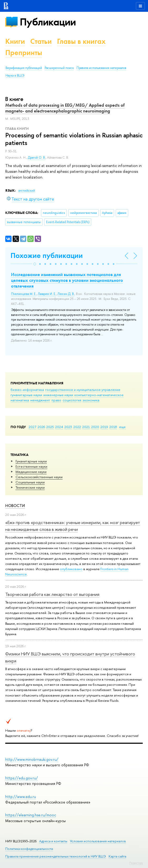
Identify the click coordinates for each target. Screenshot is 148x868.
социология (72, 400)
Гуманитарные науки (31, 461)
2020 (95, 427)
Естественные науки (31, 466)
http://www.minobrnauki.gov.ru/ (32, 759)
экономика (91, 400)
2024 (59, 427)
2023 (68, 427)
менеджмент (40, 400)
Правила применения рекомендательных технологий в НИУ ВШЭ (56, 856)
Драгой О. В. (37, 158)
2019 (104, 427)
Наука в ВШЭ (15, 76)
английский (27, 191)
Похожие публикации (47, 255)
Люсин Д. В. (66, 294)
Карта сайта (117, 856)
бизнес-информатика (27, 390)
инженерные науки (58, 395)
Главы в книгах (81, 41)
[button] (35, 264)
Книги (15, 41)
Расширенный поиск (59, 68)
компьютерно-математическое (99, 395)
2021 (86, 427)
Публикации (48, 22)
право (56, 400)
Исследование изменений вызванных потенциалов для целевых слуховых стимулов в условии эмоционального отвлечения (67, 280)
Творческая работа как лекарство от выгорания (52, 594)
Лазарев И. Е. (47, 294)
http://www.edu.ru (21, 797)
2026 (41, 427)
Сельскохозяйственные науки (39, 477)
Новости (15, 506)
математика (20, 400)
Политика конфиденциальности (29, 849)
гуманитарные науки (26, 395)
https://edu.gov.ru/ (22, 778)
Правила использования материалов (101, 68)
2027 (32, 427)
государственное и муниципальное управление (83, 390)
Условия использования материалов (98, 841)
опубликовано (71, 569)
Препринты (24, 53)
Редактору (136, 863)
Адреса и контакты (53, 841)
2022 (77, 427)
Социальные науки (30, 482)
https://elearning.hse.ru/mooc (31, 815)
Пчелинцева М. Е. (24, 294)
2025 (50, 427)
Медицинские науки (31, 472)
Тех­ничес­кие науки (30, 487)
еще (122, 427)
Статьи (41, 41)
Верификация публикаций (24, 68)
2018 (113, 427)
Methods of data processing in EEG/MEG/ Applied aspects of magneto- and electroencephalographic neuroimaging (65, 108)
